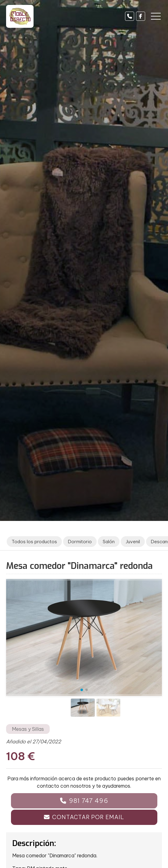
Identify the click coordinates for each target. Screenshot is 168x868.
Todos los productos (34, 542)
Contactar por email (88, 817)
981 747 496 (89, 801)
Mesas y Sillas (28, 729)
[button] (82, 690)
